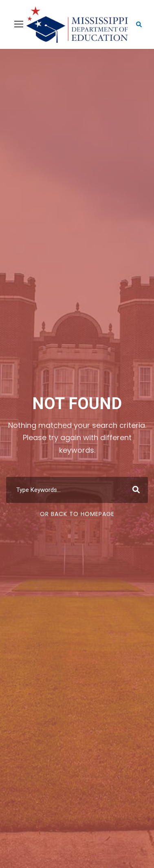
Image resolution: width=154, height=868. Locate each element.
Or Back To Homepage (77, 514)
